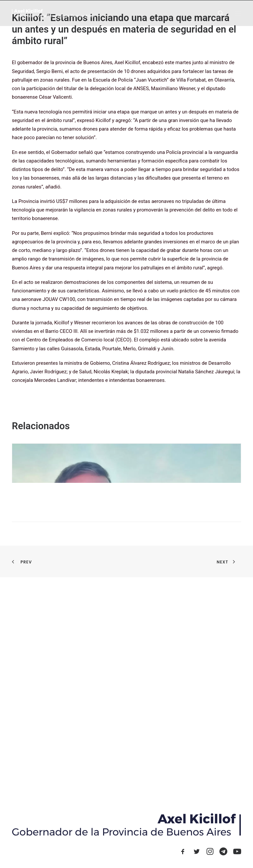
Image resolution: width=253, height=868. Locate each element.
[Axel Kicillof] (53, 13)
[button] (238, 13)
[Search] (218, 13)
